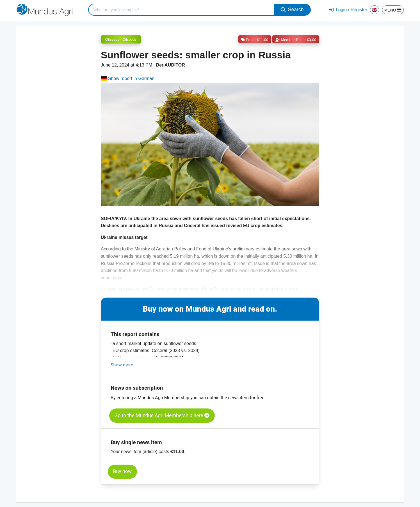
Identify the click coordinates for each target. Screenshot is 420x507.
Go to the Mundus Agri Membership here (162, 415)
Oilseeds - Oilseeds (121, 39)
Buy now (122, 471)
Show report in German (128, 78)
